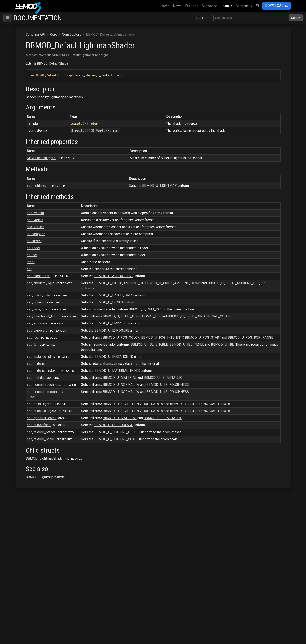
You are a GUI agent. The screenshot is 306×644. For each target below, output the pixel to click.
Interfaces (23, 448)
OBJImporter (21, 489)
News (177, 6)
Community (244, 6)
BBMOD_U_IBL (279, 355)
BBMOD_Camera (31, 115)
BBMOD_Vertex (30, 434)
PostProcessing (24, 502)
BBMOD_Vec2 (29, 414)
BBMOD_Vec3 (29, 421)
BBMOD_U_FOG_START (259, 343)
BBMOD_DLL (28, 190)
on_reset (95, 248)
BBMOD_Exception (33, 210)
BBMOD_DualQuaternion (37, 197)
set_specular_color (111, 443)
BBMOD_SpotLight (33, 394)
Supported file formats (23, 34)
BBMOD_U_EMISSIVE (167, 328)
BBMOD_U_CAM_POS (202, 309)
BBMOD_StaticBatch (34, 407)
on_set (93, 255)
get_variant (96, 220)
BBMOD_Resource (33, 373)
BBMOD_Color (29, 122)
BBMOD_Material (31, 251)
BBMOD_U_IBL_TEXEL (243, 355)
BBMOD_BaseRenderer (36, 102)
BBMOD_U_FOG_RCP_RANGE (160, 348)
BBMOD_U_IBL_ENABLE (206, 355)
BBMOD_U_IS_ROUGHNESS (224, 400)
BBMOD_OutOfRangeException (40, 312)
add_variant (97, 213)
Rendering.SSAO (24, 516)
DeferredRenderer (25, 475)
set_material (98, 374)
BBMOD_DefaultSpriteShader (39, 176)
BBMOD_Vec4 (29, 427)
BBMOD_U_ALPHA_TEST (170, 276)
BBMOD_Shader (31, 387)
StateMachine (22, 536)
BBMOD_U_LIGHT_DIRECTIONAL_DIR (188, 316)
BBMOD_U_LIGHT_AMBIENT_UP (176, 283)
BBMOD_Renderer (30, 360)
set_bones (107, 302)
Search (296, 18)
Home (166, 6)
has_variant (97, 227)
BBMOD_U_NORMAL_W (178, 400)
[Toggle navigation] (8, 18)
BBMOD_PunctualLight (35, 332)
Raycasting (20, 509)
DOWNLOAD (277, 6)
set (91, 269)
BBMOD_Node (29, 298)
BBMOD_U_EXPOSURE (168, 336)
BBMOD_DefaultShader (36, 169)
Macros (21, 468)
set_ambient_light (112, 283)
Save (15, 529)
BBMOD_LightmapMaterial (37, 237)
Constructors (25, 61)
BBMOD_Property (32, 326)
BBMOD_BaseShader (34, 108)
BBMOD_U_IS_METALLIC (220, 393)
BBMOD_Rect (29, 346)
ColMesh (18, 47)
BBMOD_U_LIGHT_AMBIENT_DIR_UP (166, 288)
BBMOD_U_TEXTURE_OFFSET (174, 457)
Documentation (38, 18)
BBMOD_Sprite (30, 400)
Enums (20, 461)
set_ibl (104, 355)
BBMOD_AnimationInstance (39, 74)
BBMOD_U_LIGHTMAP (201, 186)
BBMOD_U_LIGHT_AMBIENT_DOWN (229, 283)
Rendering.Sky (22, 523)
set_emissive (107, 328)
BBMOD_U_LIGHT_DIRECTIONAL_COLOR (256, 316)
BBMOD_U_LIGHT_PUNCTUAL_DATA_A (189, 424)
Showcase (209, 6)
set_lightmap (30, 149)
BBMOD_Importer (32, 224)
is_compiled (97, 234)
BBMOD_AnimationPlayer (38, 81)
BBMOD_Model (30, 292)
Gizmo (16, 482)
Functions (22, 455)
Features (192, 6)
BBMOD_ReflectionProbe (38, 353)
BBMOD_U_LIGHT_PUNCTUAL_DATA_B (257, 424)
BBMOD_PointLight (31, 319)
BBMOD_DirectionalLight (37, 183)
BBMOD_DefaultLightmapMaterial (44, 135)
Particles (18, 495)
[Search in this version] (251, 18)
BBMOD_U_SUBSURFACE (170, 450)
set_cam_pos (109, 309)
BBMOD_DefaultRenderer (38, 163)
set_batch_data (110, 295)
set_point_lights (111, 424)
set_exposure (109, 336)
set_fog (104, 343)
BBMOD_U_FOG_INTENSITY (219, 343)
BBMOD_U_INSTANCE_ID (170, 367)
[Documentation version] (203, 18)
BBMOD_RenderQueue (35, 366)
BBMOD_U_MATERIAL (176, 393)
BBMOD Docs (17, 27)
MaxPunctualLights (113, 158)
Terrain (17, 543)
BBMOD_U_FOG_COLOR (178, 343)
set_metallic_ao (109, 393)
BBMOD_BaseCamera (35, 88)
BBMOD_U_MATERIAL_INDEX (174, 381)
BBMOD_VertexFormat (35, 441)
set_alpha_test (110, 276)
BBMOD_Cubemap (32, 129)
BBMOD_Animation (33, 68)
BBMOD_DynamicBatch (36, 203)
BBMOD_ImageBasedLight (39, 217)
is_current (96, 241)
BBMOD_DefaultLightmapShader (43, 142)
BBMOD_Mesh (30, 271)
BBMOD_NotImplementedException (44, 305)
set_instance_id (110, 367)
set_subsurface (109, 450)
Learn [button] (225, 6)
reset (92, 262)
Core (15, 54)
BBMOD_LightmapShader (36, 244)
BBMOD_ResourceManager (39, 380)
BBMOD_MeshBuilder (35, 278)
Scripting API (18, 40)
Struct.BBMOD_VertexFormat (148, 131)
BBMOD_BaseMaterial (35, 95)
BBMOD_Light (29, 231)
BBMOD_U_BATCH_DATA (170, 295)
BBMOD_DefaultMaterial (37, 156)
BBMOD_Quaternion (33, 339)
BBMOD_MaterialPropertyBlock (42, 258)
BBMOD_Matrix (30, 264)
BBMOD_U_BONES (165, 302)
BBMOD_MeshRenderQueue (40, 285)
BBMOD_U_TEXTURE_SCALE (173, 470)
